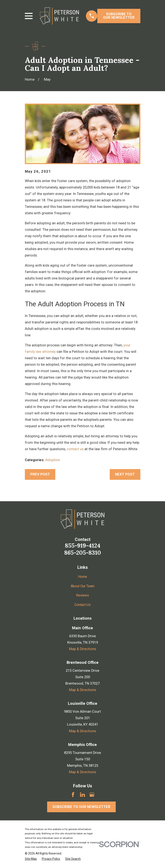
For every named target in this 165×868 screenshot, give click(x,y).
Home (83, 577)
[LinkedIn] (82, 795)
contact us (75, 449)
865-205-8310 (83, 553)
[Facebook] (73, 795)
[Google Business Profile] (92, 795)
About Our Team (83, 586)
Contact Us (83, 605)
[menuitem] (31, 859)
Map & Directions (82, 649)
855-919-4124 (83, 545)
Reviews (83, 595)
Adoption (53, 460)
